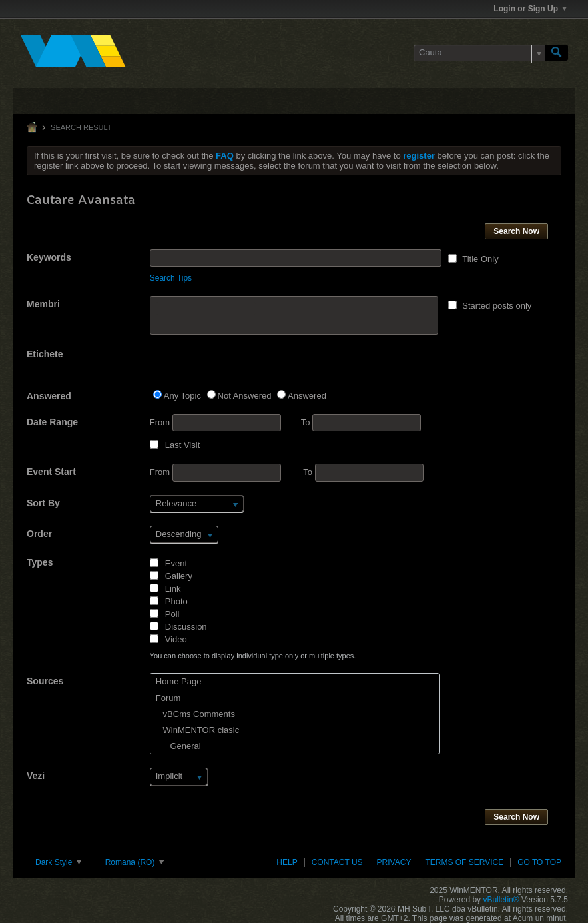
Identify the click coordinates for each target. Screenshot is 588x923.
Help (287, 862)
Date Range (52, 422)
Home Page (179, 681)
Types (40, 562)
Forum (168, 698)
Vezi (36, 776)
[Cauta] (479, 53)
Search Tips (171, 278)
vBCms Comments (195, 714)
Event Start (51, 472)
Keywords (49, 257)
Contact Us (337, 862)
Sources (45, 681)
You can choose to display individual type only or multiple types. (253, 656)
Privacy (394, 862)
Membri (43, 304)
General (178, 746)
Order (39, 534)
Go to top (539, 862)
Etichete (45, 354)
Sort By (43, 503)
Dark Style (58, 862)
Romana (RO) (135, 862)
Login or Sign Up (530, 9)
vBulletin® (501, 900)
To (361, 422)
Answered (49, 396)
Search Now (516, 231)
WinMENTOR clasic (197, 730)
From (215, 423)
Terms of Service (464, 862)
